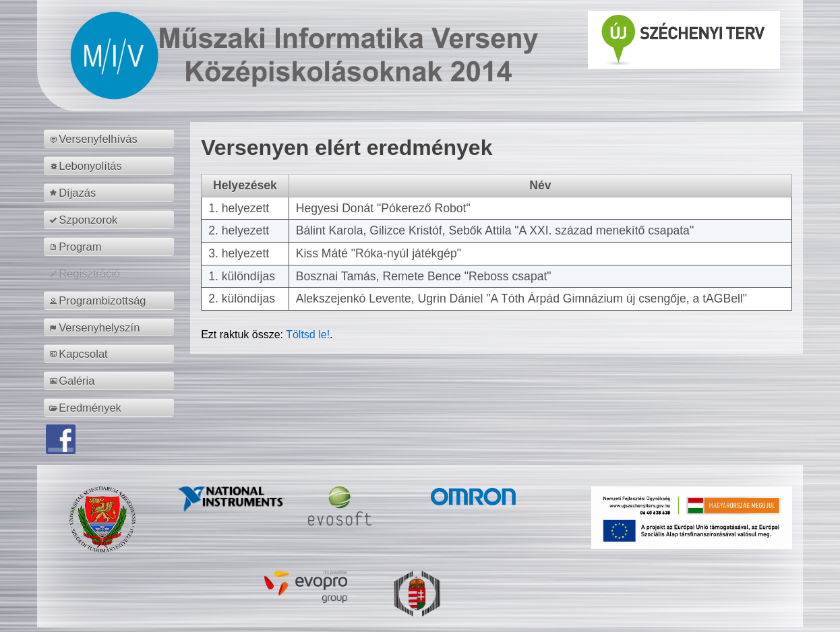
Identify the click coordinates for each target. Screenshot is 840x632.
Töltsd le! (308, 335)
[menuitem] (111, 139)
